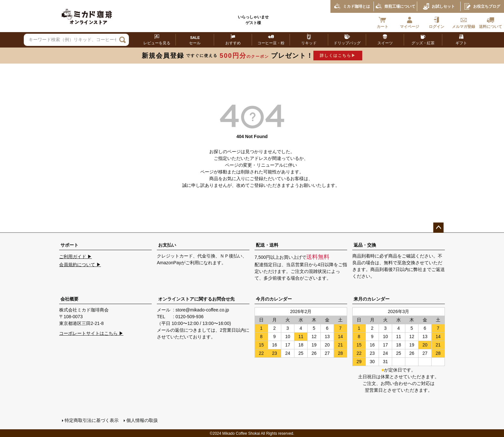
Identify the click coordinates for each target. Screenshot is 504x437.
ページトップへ (438, 228)
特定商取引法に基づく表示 (91, 420)
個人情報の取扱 (142, 420)
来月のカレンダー (372, 299)
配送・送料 (267, 245)
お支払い (167, 245)
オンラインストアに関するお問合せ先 (196, 299)
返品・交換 (365, 245)
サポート (69, 245)
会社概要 (69, 299)
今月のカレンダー (274, 299)
